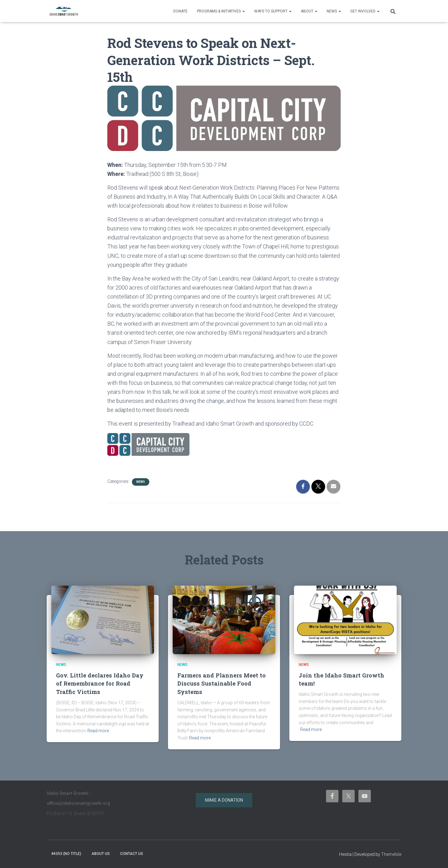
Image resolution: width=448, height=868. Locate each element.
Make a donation (224, 800)
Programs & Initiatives (221, 11)
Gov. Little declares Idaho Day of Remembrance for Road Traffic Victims (100, 683)
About (309, 11)
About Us (101, 854)
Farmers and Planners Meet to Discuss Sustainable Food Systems (222, 683)
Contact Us (132, 854)
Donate (180, 11)
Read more (98, 731)
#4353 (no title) (66, 854)
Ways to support (273, 11)
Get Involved (365, 11)
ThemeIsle (391, 854)
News (334, 11)
